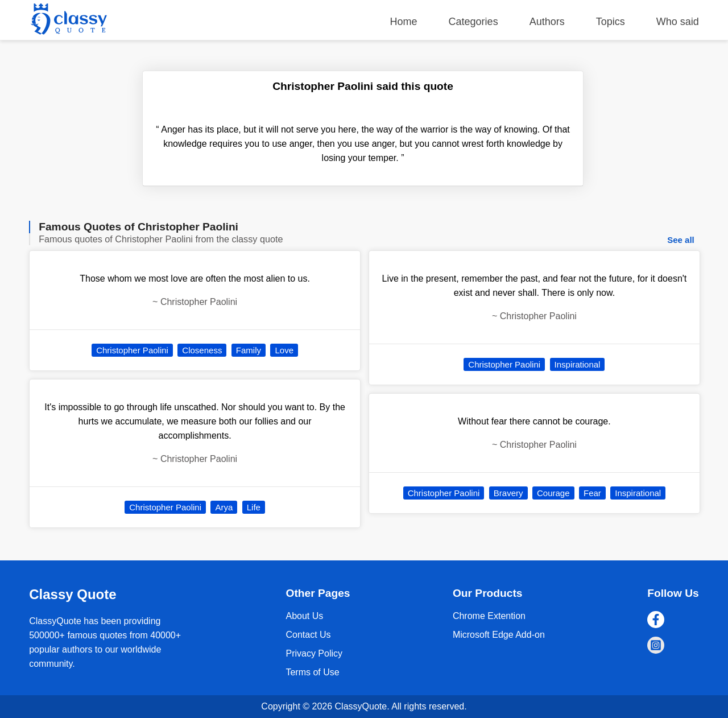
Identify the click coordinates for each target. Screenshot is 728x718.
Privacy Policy (314, 653)
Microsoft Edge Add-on (499, 635)
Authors (547, 22)
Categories (473, 22)
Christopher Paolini (132, 350)
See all (681, 240)
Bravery (508, 493)
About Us (304, 616)
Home (404, 22)
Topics (611, 22)
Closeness (202, 350)
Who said (678, 22)
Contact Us (308, 635)
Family (249, 350)
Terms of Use (312, 672)
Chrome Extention (489, 616)
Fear (592, 493)
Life (254, 507)
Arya (224, 507)
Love (284, 350)
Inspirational (578, 364)
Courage (553, 493)
